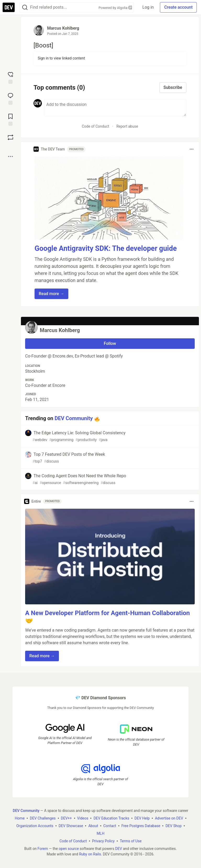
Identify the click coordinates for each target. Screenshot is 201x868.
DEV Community (74, 418)
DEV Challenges (43, 818)
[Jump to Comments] (10, 98)
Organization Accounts (35, 826)
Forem (43, 849)
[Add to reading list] (10, 119)
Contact (110, 826)
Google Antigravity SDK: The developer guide (106, 248)
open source (69, 849)
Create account (178, 7)
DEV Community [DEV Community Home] (26, 811)
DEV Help (142, 818)
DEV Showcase (71, 826)
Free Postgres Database (141, 826)
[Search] (25, 7)
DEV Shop (173, 826)
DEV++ (66, 818)
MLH (100, 833)
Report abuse (127, 126)
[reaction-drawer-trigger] (10, 77)
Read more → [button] (51, 294)
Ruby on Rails (90, 854)
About (93, 826)
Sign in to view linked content (61, 58)
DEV (119, 849)
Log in (148, 7)
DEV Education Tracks (111, 818)
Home (20, 818)
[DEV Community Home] (9, 7)
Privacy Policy (103, 841)
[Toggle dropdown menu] (192, 149)
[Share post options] (10, 156)
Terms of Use (131, 841)
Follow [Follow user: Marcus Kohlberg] (110, 343)
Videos (83, 818)
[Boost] (10, 137)
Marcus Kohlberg (63, 28)
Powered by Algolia (115, 8)
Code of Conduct (95, 126)
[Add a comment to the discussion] (115, 108)
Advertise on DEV (169, 818)
